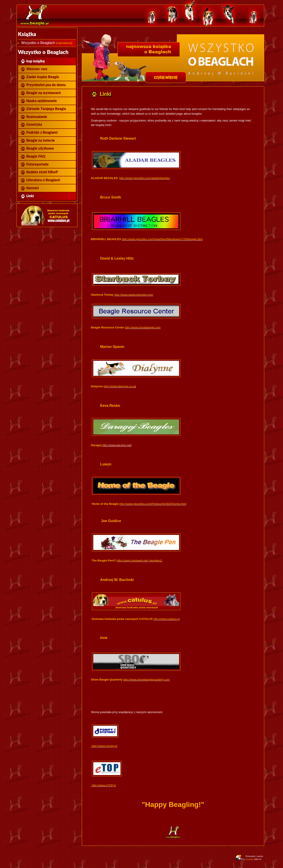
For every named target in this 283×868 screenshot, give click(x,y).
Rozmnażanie (34, 117)
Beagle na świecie (38, 140)
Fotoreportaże (34, 164)
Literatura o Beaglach (40, 180)
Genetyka (31, 124)
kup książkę (33, 61)
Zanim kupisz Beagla (40, 77)
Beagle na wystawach (41, 93)
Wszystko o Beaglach (38, 43)
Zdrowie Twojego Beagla (43, 109)
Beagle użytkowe (37, 148)
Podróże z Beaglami (39, 132)
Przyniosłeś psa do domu (43, 85)
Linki (27, 196)
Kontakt (30, 188)
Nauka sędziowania (38, 101)
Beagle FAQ (33, 156)
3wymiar (249, 859)
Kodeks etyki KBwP (39, 172)
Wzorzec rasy (34, 69)
